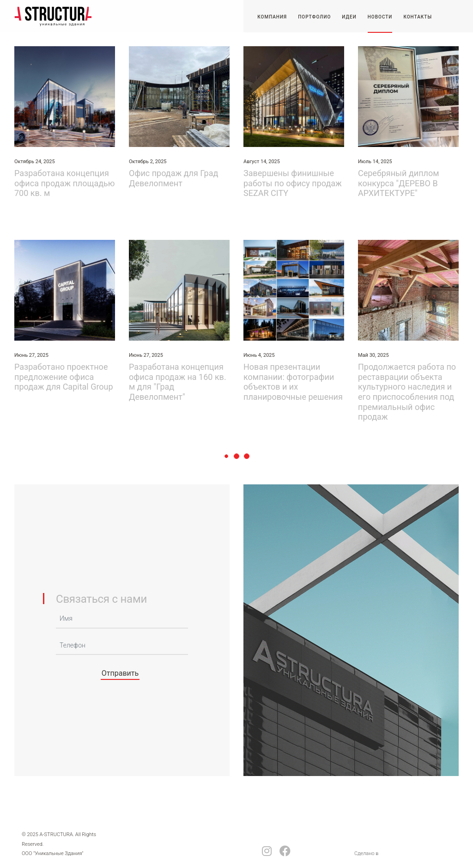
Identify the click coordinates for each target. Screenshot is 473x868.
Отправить (120, 673)
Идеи (349, 17)
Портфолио (314, 17)
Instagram (267, 851)
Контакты (418, 17)
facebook (285, 851)
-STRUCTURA (53, 16)
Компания (272, 17)
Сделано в (366, 853)
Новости (380, 17)
